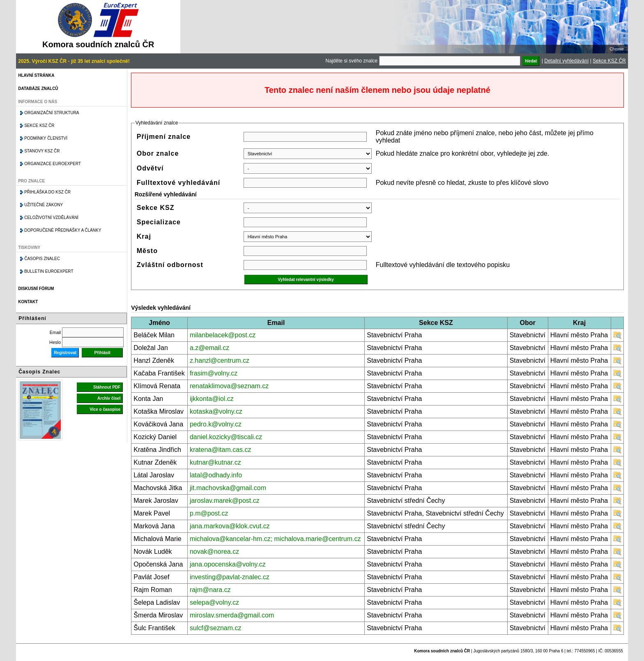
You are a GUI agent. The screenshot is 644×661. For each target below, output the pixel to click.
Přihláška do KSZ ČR (47, 192)
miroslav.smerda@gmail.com (232, 615)
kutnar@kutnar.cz (215, 462)
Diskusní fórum (36, 289)
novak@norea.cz (214, 552)
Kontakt (28, 302)
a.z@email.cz (209, 348)
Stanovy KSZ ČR (42, 151)
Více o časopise (105, 409)
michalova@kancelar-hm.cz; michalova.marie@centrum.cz (275, 539)
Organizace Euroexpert (53, 164)
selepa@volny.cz (214, 602)
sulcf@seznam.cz (216, 628)
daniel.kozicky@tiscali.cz (226, 437)
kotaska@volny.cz (216, 411)
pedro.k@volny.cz (216, 424)
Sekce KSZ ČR (609, 61)
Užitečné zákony (44, 205)
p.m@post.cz (209, 513)
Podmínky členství (46, 138)
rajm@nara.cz (210, 590)
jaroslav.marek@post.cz (225, 501)
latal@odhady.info (216, 475)
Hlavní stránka (36, 75)
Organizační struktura (52, 113)
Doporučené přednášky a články (63, 230)
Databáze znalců (38, 89)
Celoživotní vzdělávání (51, 218)
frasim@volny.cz (214, 373)
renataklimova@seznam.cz (229, 386)
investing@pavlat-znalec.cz (230, 577)
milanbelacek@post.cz (223, 335)
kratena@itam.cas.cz (221, 450)
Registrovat (65, 353)
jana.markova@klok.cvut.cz (230, 526)
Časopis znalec (42, 259)
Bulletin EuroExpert (49, 271)
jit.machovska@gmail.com (228, 488)
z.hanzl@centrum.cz (220, 360)
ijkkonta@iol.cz (212, 399)
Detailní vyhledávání (566, 61)
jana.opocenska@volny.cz (228, 564)
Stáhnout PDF (107, 387)
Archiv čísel (109, 398)
